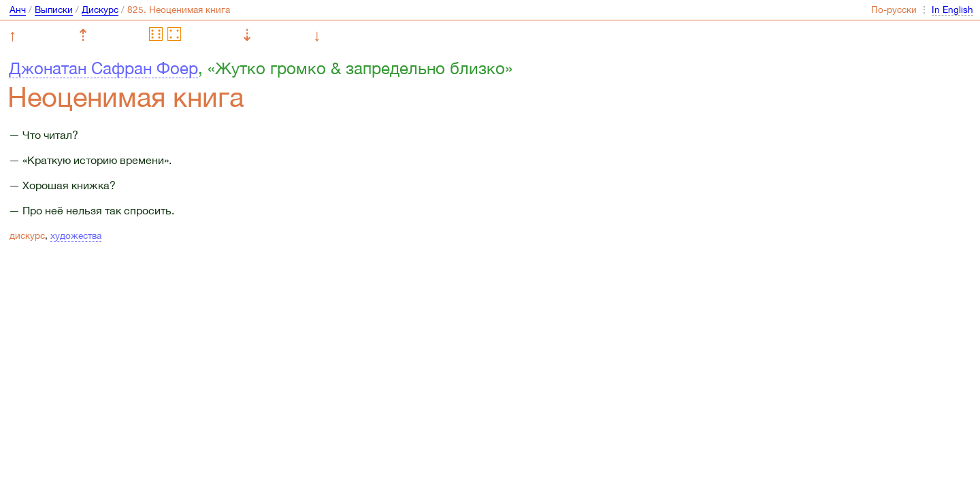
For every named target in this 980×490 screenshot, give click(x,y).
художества (76, 235)
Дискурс (100, 10)
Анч (18, 10)
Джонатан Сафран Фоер (103, 68)
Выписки (54, 10)
